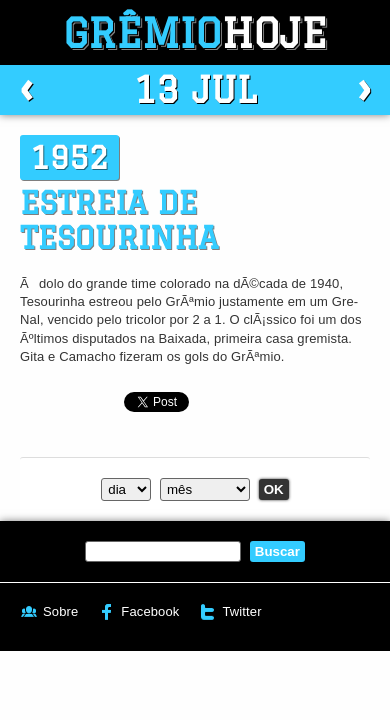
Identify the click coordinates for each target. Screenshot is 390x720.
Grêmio (195, 32)
